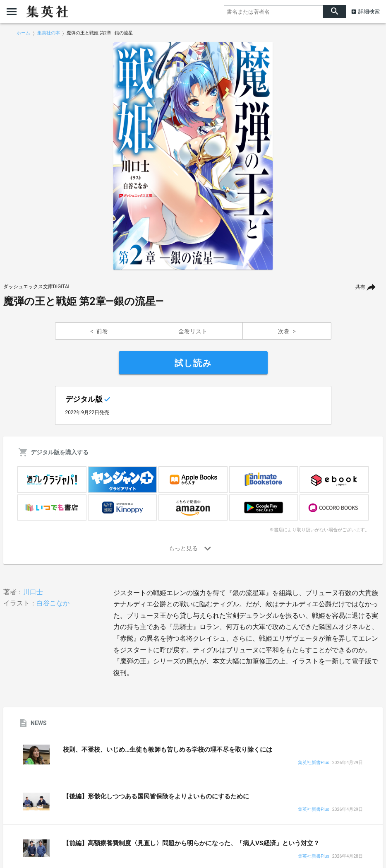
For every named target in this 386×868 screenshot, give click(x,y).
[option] (193, 156)
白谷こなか (53, 603)
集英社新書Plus (313, 763)
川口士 (33, 592)
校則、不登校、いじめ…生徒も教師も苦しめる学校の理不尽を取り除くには (168, 750)
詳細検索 (369, 11)
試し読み (193, 363)
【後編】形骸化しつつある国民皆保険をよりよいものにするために (156, 796)
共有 (360, 287)
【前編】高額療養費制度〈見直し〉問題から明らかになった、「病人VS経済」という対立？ (191, 843)
